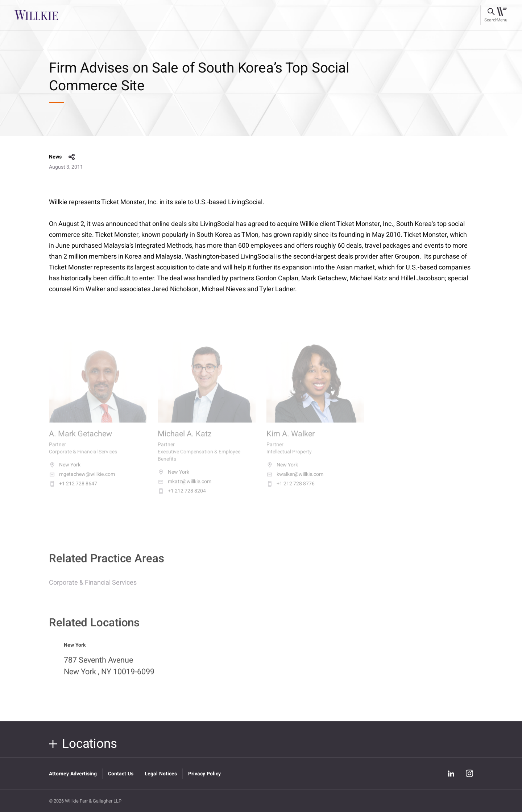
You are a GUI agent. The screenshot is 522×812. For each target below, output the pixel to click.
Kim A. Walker (291, 440)
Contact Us (121, 774)
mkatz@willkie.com (185, 487)
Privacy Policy (204, 774)
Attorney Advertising (73, 774)
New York (65, 471)
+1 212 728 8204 (182, 497)
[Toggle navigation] (502, 15)
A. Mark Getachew (80, 440)
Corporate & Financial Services (93, 588)
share (72, 157)
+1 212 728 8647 (73, 490)
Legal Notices (161, 774)
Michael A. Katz (185, 440)
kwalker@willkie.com (295, 480)
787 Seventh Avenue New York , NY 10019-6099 (109, 671)
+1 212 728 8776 (291, 490)
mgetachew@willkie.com (82, 480)
